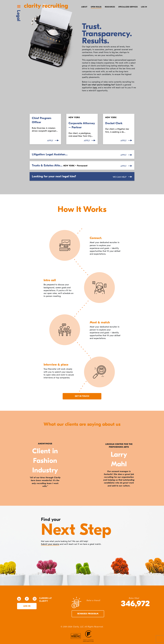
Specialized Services (128, 7)
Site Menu (19, 6)
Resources (110, 7)
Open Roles (96, 7)
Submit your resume (50, 544)
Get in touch (82, 396)
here (95, 88)
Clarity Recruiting (46, 6)
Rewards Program (88, 614)
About (84, 7)
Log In (144, 7)
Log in (27, 606)
